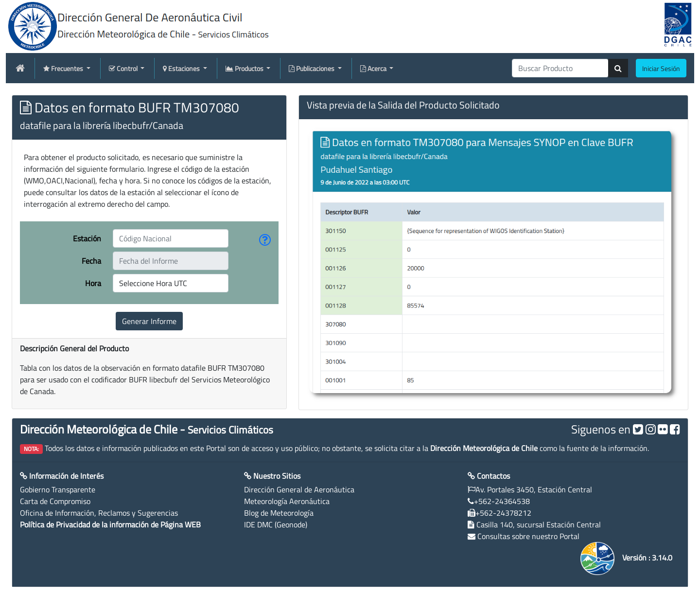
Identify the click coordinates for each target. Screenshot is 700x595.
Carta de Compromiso (55, 501)
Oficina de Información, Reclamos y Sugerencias (99, 513)
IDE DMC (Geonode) (276, 524)
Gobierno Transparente (58, 489)
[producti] (560, 68)
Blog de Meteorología (279, 513)
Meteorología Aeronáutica (287, 501)
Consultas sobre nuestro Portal (528, 536)
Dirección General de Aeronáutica (299, 489)
